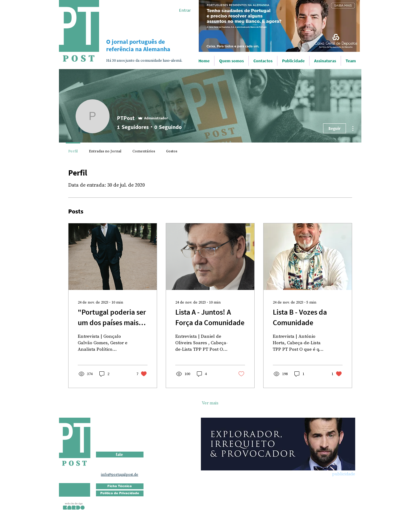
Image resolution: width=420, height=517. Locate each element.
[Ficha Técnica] (120, 486)
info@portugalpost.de (120, 474)
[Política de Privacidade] (120, 493)
